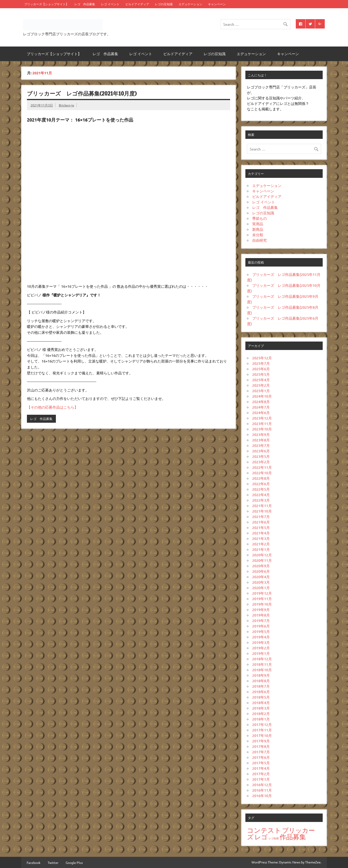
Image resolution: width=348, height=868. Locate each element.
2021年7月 (261, 516)
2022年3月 (261, 500)
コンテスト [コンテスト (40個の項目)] (264, 830)
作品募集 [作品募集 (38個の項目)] (293, 837)
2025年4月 (261, 380)
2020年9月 (261, 566)
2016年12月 (262, 785)
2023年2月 (261, 462)
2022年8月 (261, 478)
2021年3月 (261, 538)
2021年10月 (262, 511)
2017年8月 (261, 746)
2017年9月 (261, 741)
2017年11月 (262, 730)
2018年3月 (261, 708)
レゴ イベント (110, 4)
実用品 (258, 224)
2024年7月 (261, 407)
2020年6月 (261, 571)
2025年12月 (262, 358)
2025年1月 (261, 391)
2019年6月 (261, 626)
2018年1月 (261, 719)
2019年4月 (261, 637)
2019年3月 (261, 642)
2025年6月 (261, 369)
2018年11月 (262, 664)
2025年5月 (261, 374)
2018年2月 (261, 713)
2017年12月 (262, 724)
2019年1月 (261, 653)
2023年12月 (262, 418)
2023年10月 (262, 429)
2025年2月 (261, 385)
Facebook (34, 863)
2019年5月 (261, 631)
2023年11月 (262, 423)
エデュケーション (190, 4)
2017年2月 (261, 774)
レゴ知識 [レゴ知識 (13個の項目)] (274, 838)
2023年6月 (261, 451)
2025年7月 (261, 363)
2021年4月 (261, 533)
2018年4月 (261, 702)
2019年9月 (261, 609)
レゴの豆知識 (164, 4)
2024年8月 (261, 402)
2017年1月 (261, 779)
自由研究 (260, 240)
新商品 (258, 229)
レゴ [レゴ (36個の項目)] (261, 837)
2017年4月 (261, 768)
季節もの (260, 218)
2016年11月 (262, 790)
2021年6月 (261, 522)
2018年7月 (261, 686)
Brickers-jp (66, 105)
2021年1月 (261, 549)
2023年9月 (261, 434)
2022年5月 (261, 489)
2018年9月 (261, 675)
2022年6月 (261, 484)
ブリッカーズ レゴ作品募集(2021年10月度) (82, 93)
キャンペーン (217, 4)
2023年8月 (261, 440)
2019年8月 (261, 615)
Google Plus (74, 863)
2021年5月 (261, 527)
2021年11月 (262, 505)
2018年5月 (261, 697)
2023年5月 (261, 456)
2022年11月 (262, 467)
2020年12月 (262, 555)
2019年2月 (261, 648)
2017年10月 (262, 735)
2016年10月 (262, 795)
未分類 (258, 235)
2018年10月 (262, 670)
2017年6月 (261, 757)
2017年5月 (261, 763)
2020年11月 (262, 560)
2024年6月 (261, 412)
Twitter (53, 863)
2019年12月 (262, 593)
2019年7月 (261, 620)
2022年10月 (262, 473)
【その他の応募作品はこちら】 (52, 407)
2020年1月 (261, 588)
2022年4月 (261, 495)
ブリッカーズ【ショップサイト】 (46, 4)
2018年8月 (261, 681)
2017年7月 (261, 752)
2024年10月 (262, 396)
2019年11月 (262, 599)
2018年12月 (262, 659)
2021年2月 (261, 544)
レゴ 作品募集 (85, 4)
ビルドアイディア (137, 4)
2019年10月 (262, 604)
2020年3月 (261, 582)
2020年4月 (261, 577)
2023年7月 (261, 445)
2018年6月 (261, 692)
